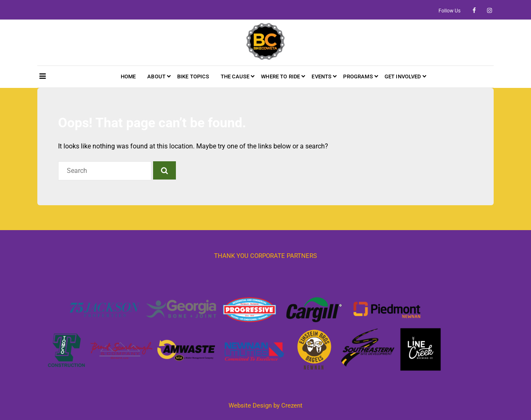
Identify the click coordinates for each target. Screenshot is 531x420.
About (156, 76)
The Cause (235, 76)
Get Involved (403, 76)
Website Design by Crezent (265, 405)
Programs (358, 76)
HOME (128, 76)
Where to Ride (280, 76)
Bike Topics (193, 76)
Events (322, 76)
